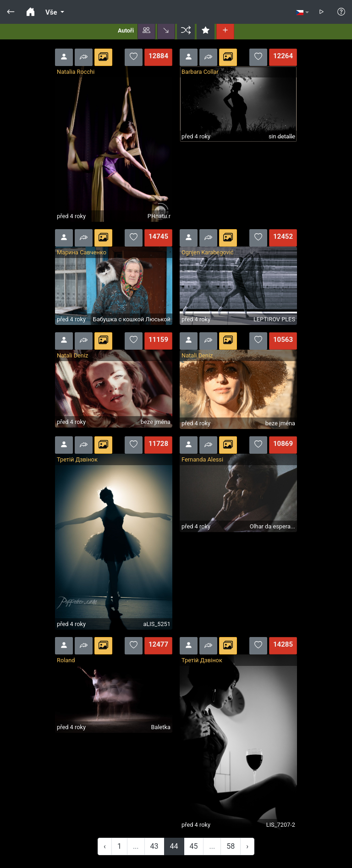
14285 (283, 644)
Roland (66, 660)
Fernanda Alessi (202, 459)
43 (154, 846)
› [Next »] (247, 846)
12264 (283, 56)
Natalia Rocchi (76, 72)
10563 (283, 340)
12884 (158, 56)
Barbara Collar (200, 72)
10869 (283, 444)
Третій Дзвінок (77, 459)
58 (231, 846)
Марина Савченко (82, 252)
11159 (158, 340)
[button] (146, 31)
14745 (158, 236)
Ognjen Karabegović (208, 252)
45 (194, 846)
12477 (158, 644)
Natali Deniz (72, 355)
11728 (158, 444)
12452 (283, 236)
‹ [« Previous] (105, 846)
